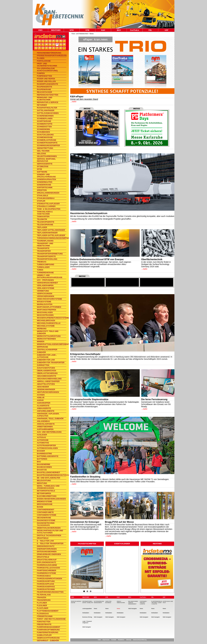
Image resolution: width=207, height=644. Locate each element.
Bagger (41, 451)
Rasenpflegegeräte (48, 84)
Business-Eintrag (87, 617)
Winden (41, 342)
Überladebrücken (47, 371)
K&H (103, 30)
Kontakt (114, 640)
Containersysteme (47, 515)
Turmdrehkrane (45, 273)
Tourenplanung (45, 241)
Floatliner (43, 608)
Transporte (43, 248)
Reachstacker (44, 92)
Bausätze (42, 470)
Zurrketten (43, 365)
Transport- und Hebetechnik (45, 245)
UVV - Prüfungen (45, 280)
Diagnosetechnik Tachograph (46, 524)
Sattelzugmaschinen (48, 113)
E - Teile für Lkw (45, 541)
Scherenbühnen (45, 116)
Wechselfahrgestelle (49, 323)
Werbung (42, 329)
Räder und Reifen (46, 79)
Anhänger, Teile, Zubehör (50, 419)
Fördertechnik (45, 616)
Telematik (42, 219)
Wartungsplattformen (49, 307)
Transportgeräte (46, 256)
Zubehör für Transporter (51, 362)
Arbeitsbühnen (45, 427)
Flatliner (42, 603)
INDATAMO (56, 30)
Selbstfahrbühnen (47, 156)
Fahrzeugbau (44, 576)
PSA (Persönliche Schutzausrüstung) (47, 70)
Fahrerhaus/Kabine (47, 565)
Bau (39, 462)
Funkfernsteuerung (48, 632)
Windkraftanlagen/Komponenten (52, 344)
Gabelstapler (44, 635)
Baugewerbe (44, 464)
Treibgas (42, 262)
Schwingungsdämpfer (48, 145)
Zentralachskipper (47, 350)
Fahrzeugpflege (46, 584)
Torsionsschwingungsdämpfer (52, 238)
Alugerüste (43, 406)
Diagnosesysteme (46, 520)
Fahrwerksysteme (47, 573)
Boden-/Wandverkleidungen (51, 499)
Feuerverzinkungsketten (50, 592)
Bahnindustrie (44, 454)
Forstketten (44, 622)
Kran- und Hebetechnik (80, 34)
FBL (150, 30)
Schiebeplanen (45, 119)
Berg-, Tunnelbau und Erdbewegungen (48, 487)
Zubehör (41, 352)
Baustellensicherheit (49, 472)
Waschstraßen (45, 315)
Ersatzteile (43, 557)
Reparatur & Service (48, 102)
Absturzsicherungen (48, 392)
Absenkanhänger (46, 389)
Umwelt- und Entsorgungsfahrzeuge (50, 276)
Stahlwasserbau (46, 198)
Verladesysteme (46, 288)
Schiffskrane (44, 121)
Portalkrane (44, 61)
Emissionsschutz (46, 546)
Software (42, 172)
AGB (99, 640)
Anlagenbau (43, 421)
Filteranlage (44, 595)
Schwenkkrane (45, 137)
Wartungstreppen (47, 310)
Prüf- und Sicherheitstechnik (47, 65)
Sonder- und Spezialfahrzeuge (46, 176)
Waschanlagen (45, 312)
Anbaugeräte (44, 408)
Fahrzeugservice (46, 587)
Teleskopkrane (45, 225)
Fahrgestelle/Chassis (49, 568)
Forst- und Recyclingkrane (51, 619)
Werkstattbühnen (46, 339)
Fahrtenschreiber (47, 570)
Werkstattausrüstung (49, 336)
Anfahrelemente (46, 411)
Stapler (41, 201)
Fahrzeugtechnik (46, 589)
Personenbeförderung (49, 53)
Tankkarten (43, 217)
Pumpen (41, 73)
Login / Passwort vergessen (87, 622)
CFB (87, 30)
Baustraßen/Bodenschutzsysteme (52, 475)
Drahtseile (43, 538)
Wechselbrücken (46, 321)
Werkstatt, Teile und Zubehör (48, 332)
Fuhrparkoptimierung (48, 630)
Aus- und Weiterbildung (49, 432)
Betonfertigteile (46, 491)
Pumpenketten (44, 76)
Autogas (42, 437)
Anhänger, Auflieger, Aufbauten (48, 415)
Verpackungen (45, 294)
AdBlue (41, 398)
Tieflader (42, 227)
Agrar (40, 400)
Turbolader (43, 267)
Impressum (106, 640)
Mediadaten (86, 613)
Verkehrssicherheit (48, 283)
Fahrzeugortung (46, 581)
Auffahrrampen (45, 429)
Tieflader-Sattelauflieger (51, 235)
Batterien (42, 459)
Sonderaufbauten (46, 179)
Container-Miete (45, 512)
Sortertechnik (45, 187)
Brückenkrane (45, 504)
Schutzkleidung (45, 135)
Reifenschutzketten (48, 95)
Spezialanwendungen (48, 193)
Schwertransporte (47, 143)
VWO (40, 30)
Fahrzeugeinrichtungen (50, 579)
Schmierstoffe (45, 124)
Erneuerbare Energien (49, 554)
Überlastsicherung (47, 373)
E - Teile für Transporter (50, 543)
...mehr (73, 102)
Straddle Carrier (46, 206)
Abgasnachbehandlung (49, 379)
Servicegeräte (45, 164)
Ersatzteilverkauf (47, 560)
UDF (166, 30)
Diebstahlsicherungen (49, 528)
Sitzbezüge (43, 166)
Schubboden (43, 132)
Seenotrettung (45, 148)
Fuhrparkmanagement (49, 627)
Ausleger (42, 435)
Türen (40, 270)
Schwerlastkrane (47, 140)
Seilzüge (42, 154)
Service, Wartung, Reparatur (46, 160)
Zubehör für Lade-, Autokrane (47, 356)
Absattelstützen (46, 384)
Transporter (44, 251)
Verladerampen (45, 285)
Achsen (41, 395)
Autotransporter (46, 445)
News (92, 34)
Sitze (40, 169)
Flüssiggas (43, 614)
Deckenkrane (44, 518)
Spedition (42, 190)
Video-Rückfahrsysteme (50, 299)
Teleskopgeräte (46, 222)
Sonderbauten (45, 182)
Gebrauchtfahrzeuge (48, 638)
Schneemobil (44, 129)
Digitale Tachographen (49, 535)
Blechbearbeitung (47, 496)
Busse (40, 507)
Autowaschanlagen (47, 448)
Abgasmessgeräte (47, 376)
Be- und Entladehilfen (49, 478)
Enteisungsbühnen (47, 552)
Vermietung (43, 291)
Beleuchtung (44, 481)
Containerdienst (46, 510)
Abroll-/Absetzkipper (48, 381)
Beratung (42, 483)
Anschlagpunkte (46, 424)
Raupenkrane (44, 89)
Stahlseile (43, 196)
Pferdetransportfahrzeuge (52, 56)
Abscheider (43, 387)
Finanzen (42, 597)
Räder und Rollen (46, 81)
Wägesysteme (44, 302)
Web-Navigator (87, 627)
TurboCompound (46, 264)
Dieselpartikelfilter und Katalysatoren (50, 532)
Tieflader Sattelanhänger (51, 230)
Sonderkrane (44, 185)
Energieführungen (47, 549)
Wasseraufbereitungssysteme (52, 318)
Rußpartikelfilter (47, 108)
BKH (119, 30)
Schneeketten (44, 127)
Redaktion (121, 640)
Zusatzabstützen (46, 368)
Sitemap (129, 640)
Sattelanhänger (46, 110)
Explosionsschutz (47, 562)
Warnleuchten (45, 304)
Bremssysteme (45, 502)
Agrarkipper (44, 403)
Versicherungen (46, 296)
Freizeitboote (44, 624)
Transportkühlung (47, 259)
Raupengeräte (45, 87)
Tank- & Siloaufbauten (49, 209)
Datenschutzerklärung (140, 640)
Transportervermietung (50, 254)
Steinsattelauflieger (48, 204)
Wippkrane (43, 347)
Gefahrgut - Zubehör (48, 641)
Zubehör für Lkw (46, 360)
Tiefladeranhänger (47, 233)
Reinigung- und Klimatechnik (45, 99)
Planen (41, 58)
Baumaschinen (44, 467)
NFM (72, 30)
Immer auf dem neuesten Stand (84, 99)
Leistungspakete (87, 609)
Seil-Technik (43, 151)
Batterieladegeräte (48, 456)
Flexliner (42, 605)
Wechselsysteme (46, 326)
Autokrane (43, 440)
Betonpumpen (44, 493)
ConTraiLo (135, 30)
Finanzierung (44, 600)
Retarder (42, 105)
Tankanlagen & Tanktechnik (45, 213)
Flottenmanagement (48, 611)
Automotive (43, 443)
